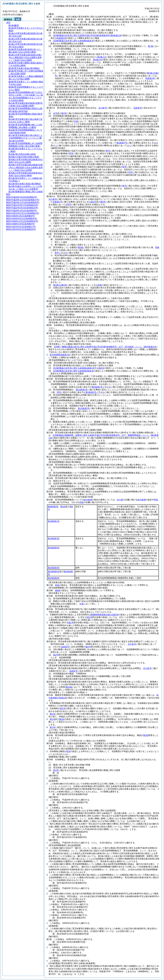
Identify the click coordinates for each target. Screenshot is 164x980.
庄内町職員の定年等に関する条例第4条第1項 (87, 35)
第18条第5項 (54, 548)
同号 (59, 392)
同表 (156, 500)
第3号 (64, 113)
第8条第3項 (53, 507)
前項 (68, 751)
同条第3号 (150, 78)
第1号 (90, 617)
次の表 (120, 500)
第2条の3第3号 (60, 285)
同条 (157, 247)
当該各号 (138, 108)
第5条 (80, 247)
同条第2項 (61, 38)
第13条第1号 (82, 390)
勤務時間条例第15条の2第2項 (105, 615)
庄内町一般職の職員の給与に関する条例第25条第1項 (105, 347)
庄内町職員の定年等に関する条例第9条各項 (73, 41)
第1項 (52, 714)
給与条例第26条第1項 (60, 355)
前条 (100, 285)
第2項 (101, 368)
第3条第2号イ (92, 392)
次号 (55, 113)
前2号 (56, 770)
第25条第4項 (54, 568)
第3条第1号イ (98, 387)
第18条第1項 (54, 521)
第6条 (58, 590)
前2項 (63, 708)
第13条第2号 (84, 408)
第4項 (63, 507)
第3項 (146, 735)
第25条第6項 (54, 578)
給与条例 (88, 500)
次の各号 (103, 108)
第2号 (88, 647)
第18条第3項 (54, 538)
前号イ (58, 253)
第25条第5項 (54, 572)
